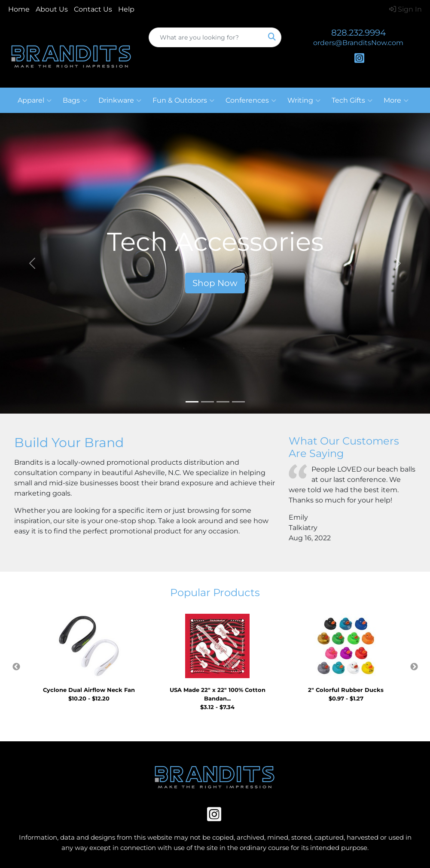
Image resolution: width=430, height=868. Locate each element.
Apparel (35, 101)
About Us (52, 9)
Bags (75, 101)
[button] (32, 263)
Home (19, 9)
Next (414, 667)
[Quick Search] (206, 37)
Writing (304, 101)
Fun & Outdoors (183, 101)
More (396, 101)
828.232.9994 (358, 33)
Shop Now (215, 283)
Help (126, 9)
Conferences (251, 101)
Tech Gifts (352, 101)
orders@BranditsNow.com (358, 43)
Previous (16, 667)
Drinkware (120, 101)
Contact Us (93, 9)
